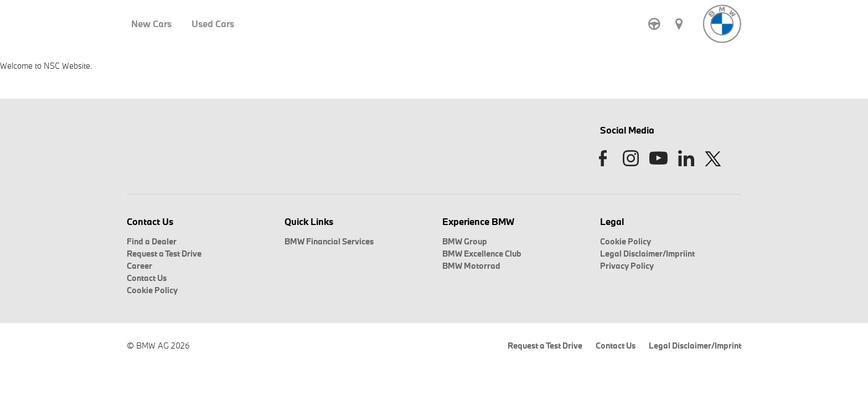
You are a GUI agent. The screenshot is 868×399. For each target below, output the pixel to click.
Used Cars (213, 24)
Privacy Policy (627, 266)
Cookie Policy (152, 290)
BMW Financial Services (329, 241)
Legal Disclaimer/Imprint (695, 346)
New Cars (151, 24)
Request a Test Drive (164, 254)
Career (139, 266)
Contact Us (147, 278)
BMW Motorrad (471, 266)
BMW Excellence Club (482, 254)
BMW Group (465, 241)
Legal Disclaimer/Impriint (647, 254)
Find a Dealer (152, 241)
